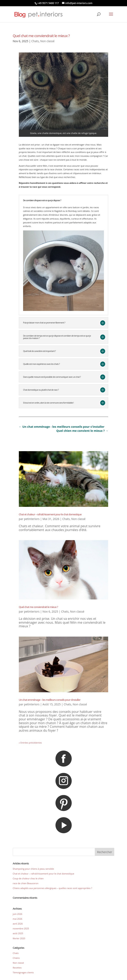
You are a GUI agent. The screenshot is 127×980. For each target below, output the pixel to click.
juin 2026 (18, 914)
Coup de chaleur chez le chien (28, 878)
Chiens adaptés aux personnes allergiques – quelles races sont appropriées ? (52, 888)
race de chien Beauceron (26, 883)
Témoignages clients (23, 972)
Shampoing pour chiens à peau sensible (33, 869)
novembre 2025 (21, 928)
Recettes (17, 968)
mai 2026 (18, 919)
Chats (35, 41)
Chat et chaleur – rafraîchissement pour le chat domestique (50, 514)
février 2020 (19, 938)
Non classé (47, 41)
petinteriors (32, 519)
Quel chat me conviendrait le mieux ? (41, 36)
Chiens (16, 958)
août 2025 (18, 933)
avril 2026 (18, 924)
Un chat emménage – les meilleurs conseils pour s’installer (50, 700)
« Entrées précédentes (30, 743)
